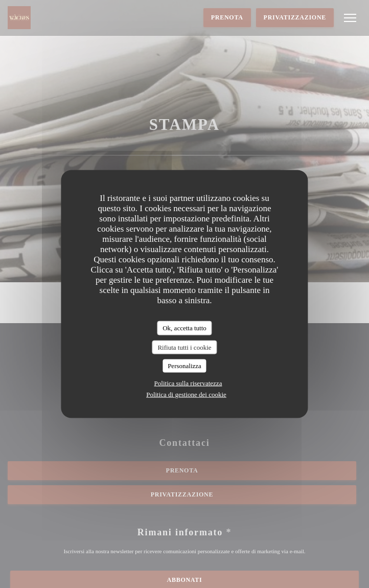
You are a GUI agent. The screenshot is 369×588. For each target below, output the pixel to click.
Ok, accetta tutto (184, 328)
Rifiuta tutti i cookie (184, 347)
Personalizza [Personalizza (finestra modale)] (184, 366)
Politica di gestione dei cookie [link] (186, 394)
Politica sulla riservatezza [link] (188, 383)
